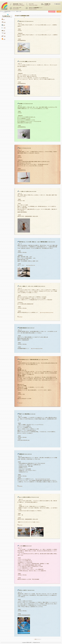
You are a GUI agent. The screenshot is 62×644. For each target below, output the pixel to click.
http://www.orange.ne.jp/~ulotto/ (37, 349)
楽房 (5, 36)
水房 (4, 28)
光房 (4, 39)
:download (20, 317)
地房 (5, 33)
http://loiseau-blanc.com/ (31, 265)
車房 (4, 31)
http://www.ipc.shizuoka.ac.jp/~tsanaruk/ (43, 479)
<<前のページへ (37, 639)
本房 (5, 22)
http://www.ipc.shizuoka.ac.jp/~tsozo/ (47, 313)
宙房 (4, 25)
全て (4, 20)
